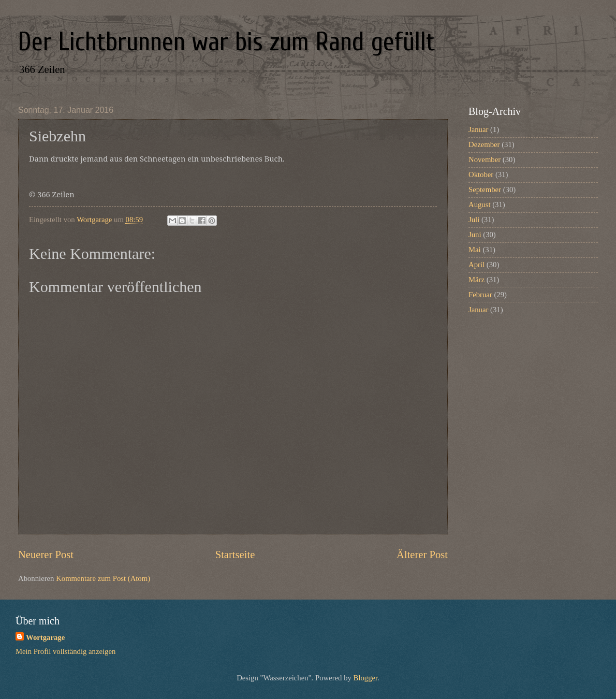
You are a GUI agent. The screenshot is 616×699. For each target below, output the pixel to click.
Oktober (481, 174)
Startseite (235, 555)
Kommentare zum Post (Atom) (103, 578)
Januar (478, 129)
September (485, 190)
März (476, 280)
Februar (480, 295)
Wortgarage (45, 637)
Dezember (484, 144)
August (480, 205)
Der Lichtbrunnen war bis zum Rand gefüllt (226, 42)
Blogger (366, 678)
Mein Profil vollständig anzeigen (65, 651)
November (485, 159)
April (476, 265)
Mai (475, 250)
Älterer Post (422, 555)
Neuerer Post (46, 555)
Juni (475, 235)
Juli (474, 220)
